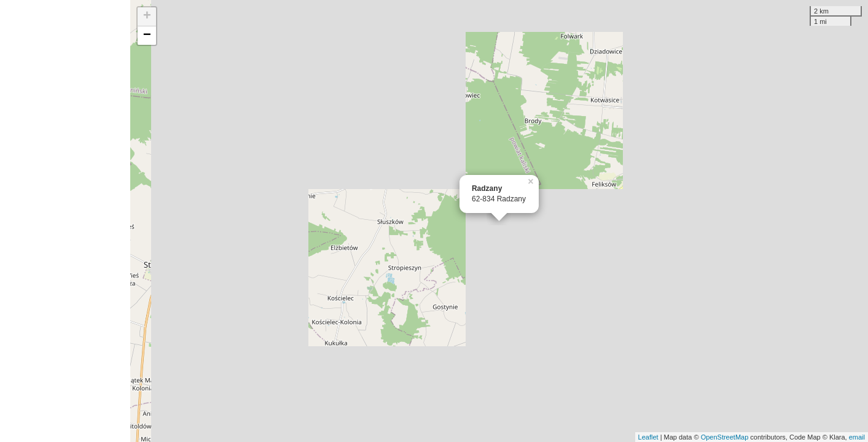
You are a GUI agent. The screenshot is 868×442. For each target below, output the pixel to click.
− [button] (147, 36)
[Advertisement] (65, 221)
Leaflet (648, 437)
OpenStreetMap (725, 437)
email (857, 437)
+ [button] (147, 17)
